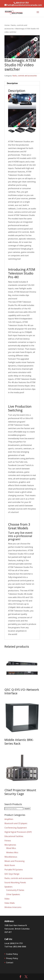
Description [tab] (12, 83)
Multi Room (10, 865)
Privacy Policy (12, 958)
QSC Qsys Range (12, 874)
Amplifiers (9, 819)
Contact (10, 963)
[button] (36, 39)
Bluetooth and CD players (16, 823)
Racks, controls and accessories (25, 76)
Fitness (8, 841)
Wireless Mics (12, 852)
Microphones (10, 845)
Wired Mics (11, 848)
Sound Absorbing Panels (15, 883)
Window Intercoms (13, 907)
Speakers (8, 887)
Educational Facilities (14, 836)
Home (7, 25)
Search (27, 809)
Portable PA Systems (14, 870)
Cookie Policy (12, 954)
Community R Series (15, 890)
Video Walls (10, 903)
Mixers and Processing (14, 861)
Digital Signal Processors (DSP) (18, 832)
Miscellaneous (11, 857)
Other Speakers (13, 894)
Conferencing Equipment (16, 828)
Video (7, 899)
